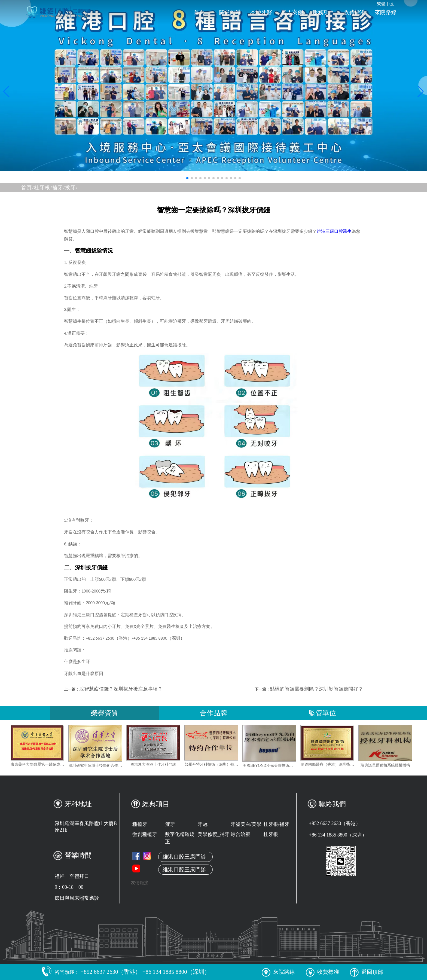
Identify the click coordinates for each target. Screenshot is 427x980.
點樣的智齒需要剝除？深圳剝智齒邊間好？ (316, 689)
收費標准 (355, 12)
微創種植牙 (145, 834)
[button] (187, 178)
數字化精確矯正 (180, 838)
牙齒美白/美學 (246, 824)
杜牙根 (271, 834)
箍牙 (170, 824)
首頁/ (28, 188)
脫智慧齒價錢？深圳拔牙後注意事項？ (121, 689)
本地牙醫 (261, 12)
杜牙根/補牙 (276, 824)
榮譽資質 (105, 713)
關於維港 (230, 12)
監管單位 (322, 713)
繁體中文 (386, 4)
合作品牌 (213, 713)
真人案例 (292, 12)
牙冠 (203, 824)
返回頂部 (367, 972)
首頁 (199, 12)
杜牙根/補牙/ (50, 188)
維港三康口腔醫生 (334, 231)
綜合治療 (240, 834)
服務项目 (324, 12)
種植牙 (140, 824)
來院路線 (386, 12)
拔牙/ (71, 188)
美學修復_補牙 (214, 834)
